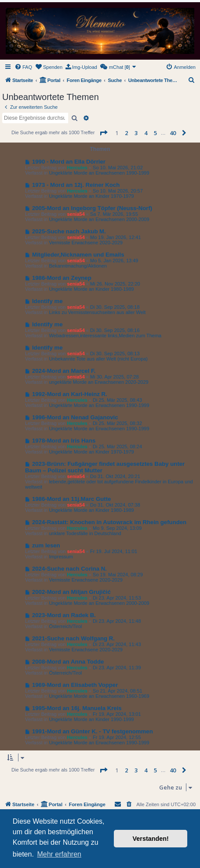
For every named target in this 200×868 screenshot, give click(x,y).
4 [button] (146, 133)
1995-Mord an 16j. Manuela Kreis (77, 708)
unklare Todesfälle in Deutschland (85, 533)
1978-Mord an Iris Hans (64, 441)
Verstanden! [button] (151, 839)
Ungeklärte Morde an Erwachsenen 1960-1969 (99, 696)
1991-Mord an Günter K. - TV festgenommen (93, 731)
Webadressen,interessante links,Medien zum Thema (105, 336)
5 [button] (155, 133)
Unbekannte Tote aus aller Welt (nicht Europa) (98, 359)
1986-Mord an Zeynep (62, 278)
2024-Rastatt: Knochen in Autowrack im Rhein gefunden (109, 522)
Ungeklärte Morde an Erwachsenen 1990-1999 (99, 173)
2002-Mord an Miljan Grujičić (71, 592)
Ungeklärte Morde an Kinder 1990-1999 (91, 719)
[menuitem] (23, 67)
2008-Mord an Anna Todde (68, 662)
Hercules (77, 168)
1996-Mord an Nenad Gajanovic (75, 417)
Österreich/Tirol (65, 626)
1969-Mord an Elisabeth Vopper (75, 685)
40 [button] (173, 133)
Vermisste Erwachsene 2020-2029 (86, 243)
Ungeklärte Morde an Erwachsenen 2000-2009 (99, 219)
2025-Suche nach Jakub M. (69, 231)
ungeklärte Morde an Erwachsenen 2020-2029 (98, 382)
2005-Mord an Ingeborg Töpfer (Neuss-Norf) (92, 208)
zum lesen (46, 545)
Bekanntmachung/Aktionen (78, 266)
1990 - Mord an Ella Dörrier (69, 162)
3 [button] (136, 133)
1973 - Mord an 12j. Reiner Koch (76, 185)
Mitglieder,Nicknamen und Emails (78, 255)
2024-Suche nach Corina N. (69, 569)
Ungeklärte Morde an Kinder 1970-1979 (91, 196)
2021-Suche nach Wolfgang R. (73, 638)
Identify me (47, 301)
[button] (103, 133)
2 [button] (126, 133)
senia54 (76, 214)
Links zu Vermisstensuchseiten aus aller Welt (97, 312)
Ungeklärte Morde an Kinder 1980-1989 (91, 289)
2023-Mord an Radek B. (64, 615)
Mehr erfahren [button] (59, 854)
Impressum (61, 557)
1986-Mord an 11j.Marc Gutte (72, 499)
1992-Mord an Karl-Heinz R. (70, 394)
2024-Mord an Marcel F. (64, 371)
